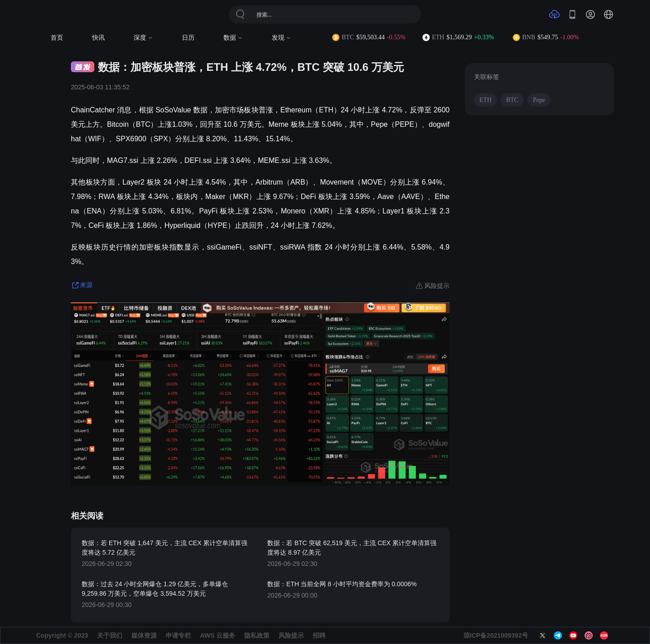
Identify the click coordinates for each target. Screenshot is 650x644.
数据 (233, 38)
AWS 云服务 (218, 635)
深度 (143, 38)
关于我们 (110, 635)
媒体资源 (144, 635)
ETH (485, 100)
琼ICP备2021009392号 (496, 635)
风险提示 (291, 635)
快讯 (98, 38)
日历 (188, 38)
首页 (57, 38)
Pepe (539, 100)
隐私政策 (257, 635)
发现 (281, 38)
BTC (512, 100)
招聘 (319, 635)
